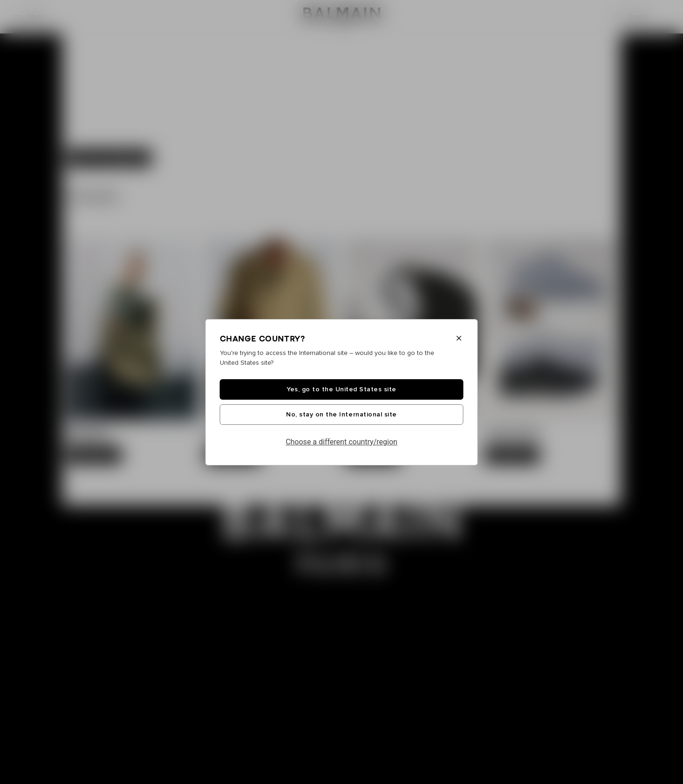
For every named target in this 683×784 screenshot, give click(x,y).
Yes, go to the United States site (341, 389)
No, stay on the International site (341, 415)
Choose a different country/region (341, 442)
